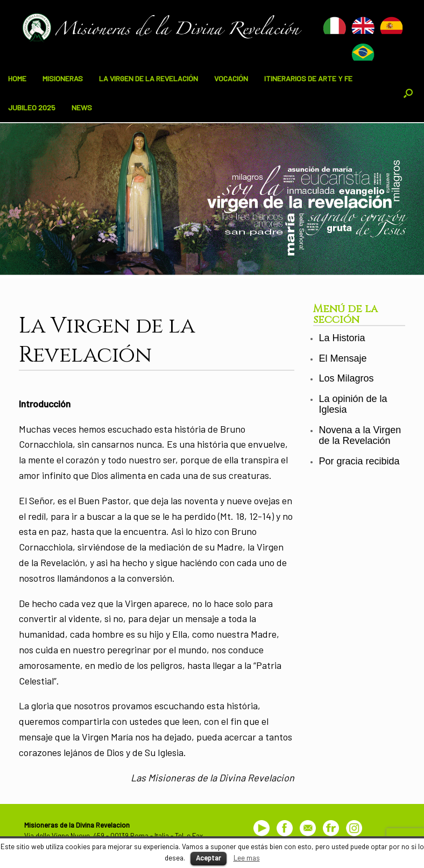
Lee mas (247, 858)
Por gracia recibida (359, 461)
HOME (17, 78)
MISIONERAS (63, 78)
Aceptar (209, 858)
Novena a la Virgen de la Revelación (360, 436)
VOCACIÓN (231, 78)
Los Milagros (346, 378)
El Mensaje (342, 358)
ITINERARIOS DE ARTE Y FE (308, 78)
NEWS (82, 107)
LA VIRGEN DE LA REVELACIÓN (149, 78)
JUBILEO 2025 (32, 107)
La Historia (342, 338)
